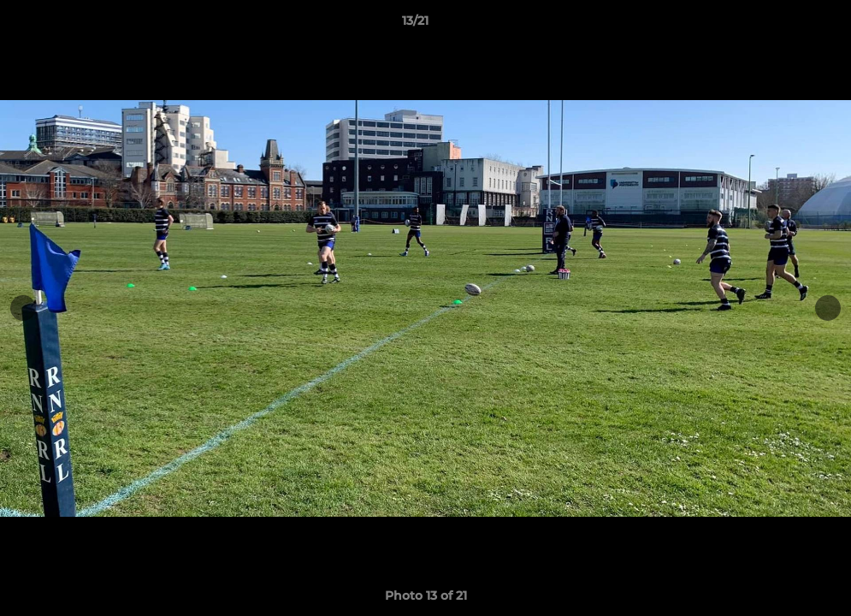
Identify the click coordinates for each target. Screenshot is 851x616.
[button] (779, 25)
